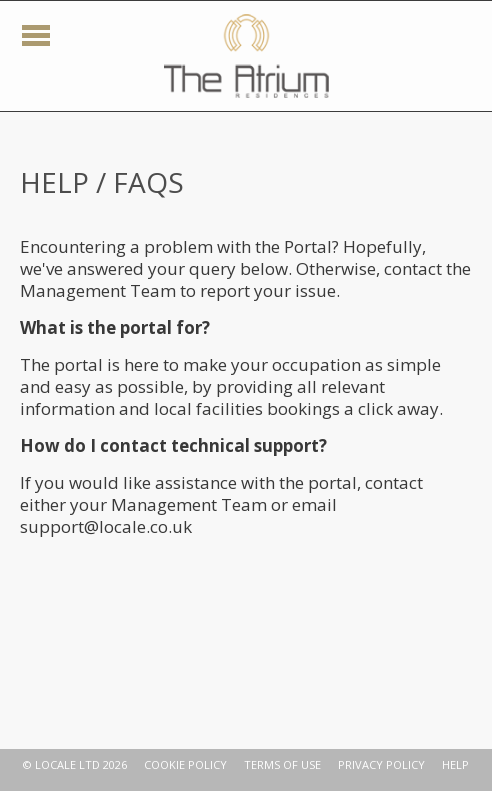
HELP (455, 764)
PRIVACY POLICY (381, 764)
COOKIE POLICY (185, 764)
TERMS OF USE (282, 764)
